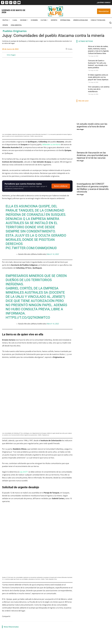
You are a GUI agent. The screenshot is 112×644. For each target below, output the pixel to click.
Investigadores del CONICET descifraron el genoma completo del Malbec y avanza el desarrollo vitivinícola (93, 181)
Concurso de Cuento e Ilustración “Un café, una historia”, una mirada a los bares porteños (37, 607)
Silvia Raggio (11, 55)
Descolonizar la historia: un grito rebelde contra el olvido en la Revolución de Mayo (36, 575)
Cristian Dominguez (8, 617)
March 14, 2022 (53, 231)
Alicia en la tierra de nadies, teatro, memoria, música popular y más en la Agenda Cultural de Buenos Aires (12, 608)
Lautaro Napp (56, 615)
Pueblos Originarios (15, 31)
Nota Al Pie (30, 615)
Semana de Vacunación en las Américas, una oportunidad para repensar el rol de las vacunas (92, 149)
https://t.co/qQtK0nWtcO (28, 294)
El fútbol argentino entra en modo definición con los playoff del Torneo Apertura (61, 607)
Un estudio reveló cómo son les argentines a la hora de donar (92, 119)
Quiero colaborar (61, 163)
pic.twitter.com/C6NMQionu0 (31, 225)
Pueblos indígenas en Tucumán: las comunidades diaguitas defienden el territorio (61, 575)
